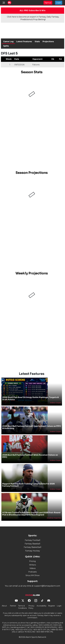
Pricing (32, 561)
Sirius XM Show (33, 575)
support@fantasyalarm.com (47, 586)
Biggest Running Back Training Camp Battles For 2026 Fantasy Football (29, 485)
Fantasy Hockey (33, 551)
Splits (6, 46)
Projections (48, 42)
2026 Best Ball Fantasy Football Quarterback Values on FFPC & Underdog (32, 427)
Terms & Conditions (22, 607)
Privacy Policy (31, 607)
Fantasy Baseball (32, 544)
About (4, 606)
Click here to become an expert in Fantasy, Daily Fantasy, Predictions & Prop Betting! (33, 18)
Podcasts (32, 572)
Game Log (8, 42)
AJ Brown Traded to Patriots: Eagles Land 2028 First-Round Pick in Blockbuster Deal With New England (31, 514)
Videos (32, 568)
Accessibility (42, 606)
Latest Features (24, 42)
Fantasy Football (33, 540)
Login (59, 3)
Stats (37, 42)
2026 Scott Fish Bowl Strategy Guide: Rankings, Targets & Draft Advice (30, 398)
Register (52, 606)
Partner (13, 606)
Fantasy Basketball (33, 547)
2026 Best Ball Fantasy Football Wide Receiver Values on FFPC (30, 456)
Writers (32, 565)
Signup (48, 3)
